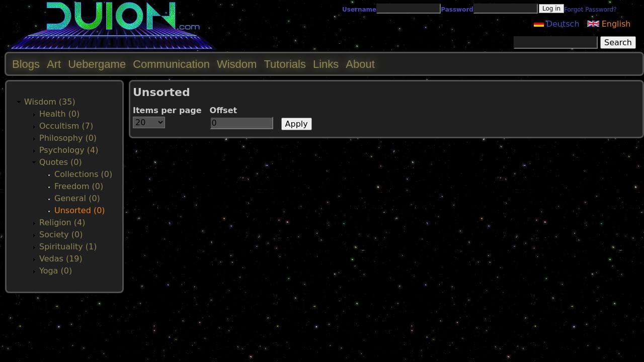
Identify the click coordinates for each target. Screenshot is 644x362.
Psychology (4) (69, 150)
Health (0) (59, 114)
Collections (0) (83, 174)
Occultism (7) (66, 126)
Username (359, 10)
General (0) (77, 198)
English (609, 24)
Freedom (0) (79, 186)
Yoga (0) (56, 271)
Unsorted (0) (80, 210)
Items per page (167, 110)
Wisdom (237, 64)
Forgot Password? (590, 10)
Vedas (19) (61, 259)
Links (326, 64)
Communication (171, 64)
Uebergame (97, 64)
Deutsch (557, 24)
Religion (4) (62, 222)
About (360, 64)
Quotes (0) (61, 162)
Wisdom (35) (50, 102)
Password (457, 10)
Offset (224, 110)
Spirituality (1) (68, 247)
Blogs (26, 64)
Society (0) (61, 235)
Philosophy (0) (68, 138)
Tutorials (285, 64)
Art (54, 64)
